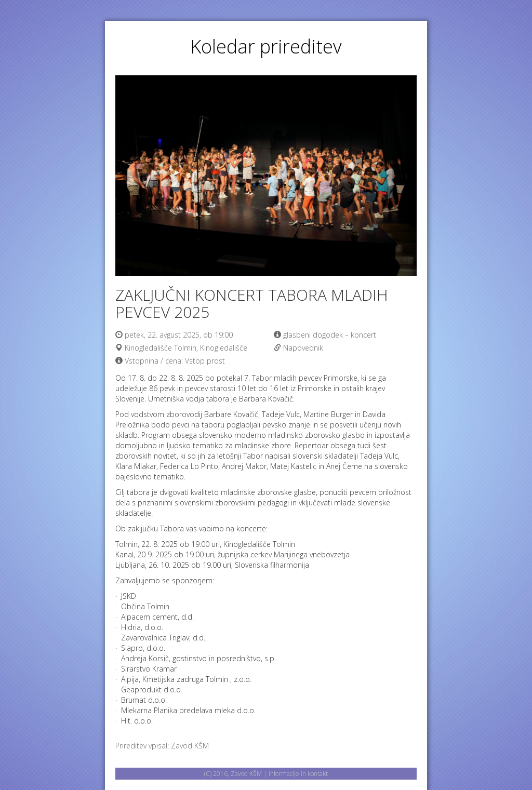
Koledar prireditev (266, 46)
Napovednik (303, 348)
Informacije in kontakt (298, 774)
